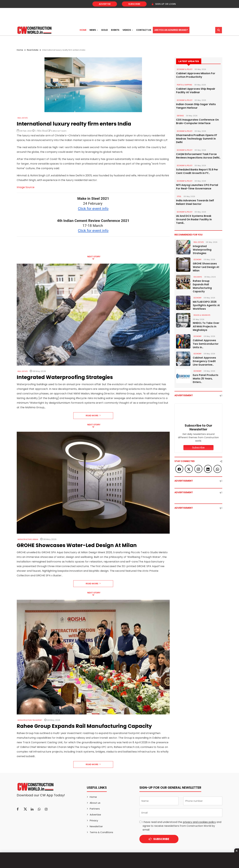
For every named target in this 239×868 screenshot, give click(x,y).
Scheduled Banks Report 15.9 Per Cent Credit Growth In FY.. (197, 171)
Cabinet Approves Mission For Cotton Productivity (196, 75)
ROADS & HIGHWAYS (202, 315)
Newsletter (96, 826)
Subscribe (134, 4)
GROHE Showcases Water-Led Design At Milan (206, 267)
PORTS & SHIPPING (185, 85)
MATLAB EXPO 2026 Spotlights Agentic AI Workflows (206, 305)
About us (95, 803)
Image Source (26, 187)
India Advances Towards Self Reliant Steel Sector (195, 202)
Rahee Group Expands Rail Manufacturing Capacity (202, 286)
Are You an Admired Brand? (171, 30)
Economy (197, 260)
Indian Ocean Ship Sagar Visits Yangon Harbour (196, 106)
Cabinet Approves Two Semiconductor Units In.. (206, 344)
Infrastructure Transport (30, 720)
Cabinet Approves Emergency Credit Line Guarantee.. (204, 361)
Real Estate (33, 50)
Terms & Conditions (101, 832)
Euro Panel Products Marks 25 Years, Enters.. (206, 379)
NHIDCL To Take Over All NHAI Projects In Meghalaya (206, 326)
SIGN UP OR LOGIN (164, 4)
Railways (198, 277)
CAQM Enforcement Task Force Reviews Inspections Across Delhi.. (198, 156)
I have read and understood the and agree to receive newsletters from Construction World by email (182, 826)
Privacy (94, 820)
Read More (93, 416)
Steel (179, 196)
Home (83, 30)
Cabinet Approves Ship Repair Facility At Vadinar (196, 91)
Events (115, 30)
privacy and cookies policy (199, 822)
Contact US (144, 30)
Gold (105, 30)
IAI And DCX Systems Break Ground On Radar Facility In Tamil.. (194, 220)
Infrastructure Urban (28, 539)
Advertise (105, 4)
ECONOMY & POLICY (185, 69)
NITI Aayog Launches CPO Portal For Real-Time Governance (197, 187)
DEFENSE (180, 116)
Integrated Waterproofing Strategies (202, 250)
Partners (95, 809)
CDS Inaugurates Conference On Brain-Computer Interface (197, 122)
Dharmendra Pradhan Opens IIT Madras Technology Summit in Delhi (197, 139)
